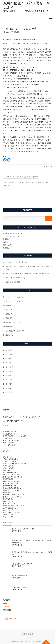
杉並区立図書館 (8, 443)
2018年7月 (9, 388)
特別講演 (6, 248)
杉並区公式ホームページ (11, 441)
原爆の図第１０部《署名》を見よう (27, 5)
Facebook (7, 610)
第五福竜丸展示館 (9, 434)
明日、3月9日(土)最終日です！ (16, 278)
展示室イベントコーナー (14, 322)
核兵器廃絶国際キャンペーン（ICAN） (16, 436)
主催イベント (10, 314)
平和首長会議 (8, 438)
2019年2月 (9, 359)
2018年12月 (9, 367)
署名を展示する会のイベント (16, 331)
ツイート (6, 606)
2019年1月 (9, 363)
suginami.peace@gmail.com (13, 421)
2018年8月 (9, 384)
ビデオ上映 (7, 245)
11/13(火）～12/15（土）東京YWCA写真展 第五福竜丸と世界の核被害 (27, 184)
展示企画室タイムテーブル (13, 234)
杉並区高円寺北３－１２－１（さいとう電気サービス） (23, 417)
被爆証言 (6, 239)
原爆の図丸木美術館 (10, 432)
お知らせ (49, 167)
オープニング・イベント (12, 236)
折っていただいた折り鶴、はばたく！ (19, 262)
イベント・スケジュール (14, 297)
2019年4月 (9, 350)
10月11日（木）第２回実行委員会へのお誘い (21, 177)
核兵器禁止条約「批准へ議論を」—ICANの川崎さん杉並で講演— (28, 273)
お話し (6, 242)
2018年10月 (9, 376)
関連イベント (10, 335)
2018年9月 (9, 380)
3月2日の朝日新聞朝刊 (13, 282)
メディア (9, 310)
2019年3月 (9, 354)
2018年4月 (9, 393)
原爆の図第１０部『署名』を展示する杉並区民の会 (30, 641)
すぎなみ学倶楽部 (9, 445)
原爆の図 (9, 318)
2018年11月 (9, 371)
